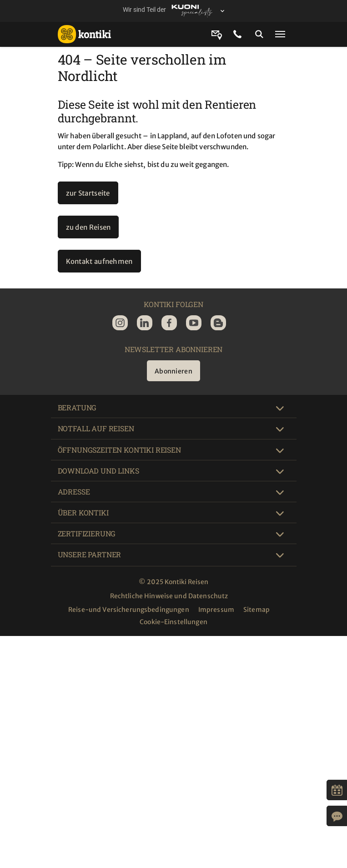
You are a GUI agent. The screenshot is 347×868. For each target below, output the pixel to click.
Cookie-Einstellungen (173, 622)
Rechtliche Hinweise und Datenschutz (169, 596)
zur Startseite (88, 193)
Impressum (216, 610)
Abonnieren (173, 371)
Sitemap (256, 610)
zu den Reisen (88, 227)
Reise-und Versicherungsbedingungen (129, 610)
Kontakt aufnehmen (99, 261)
